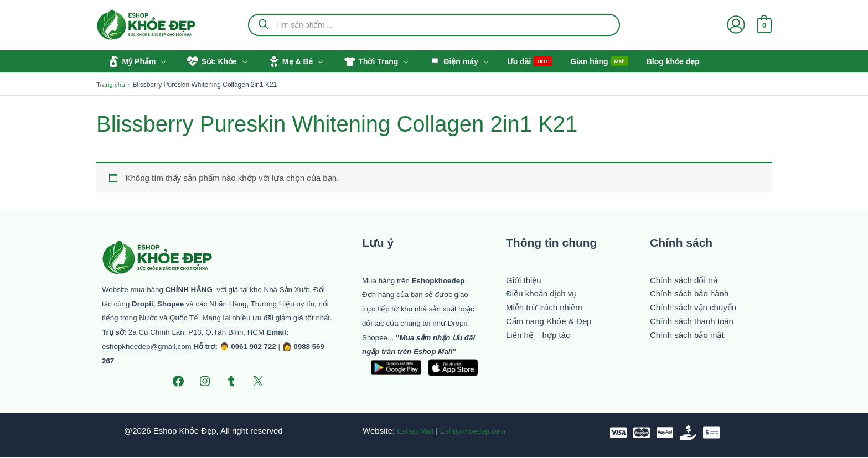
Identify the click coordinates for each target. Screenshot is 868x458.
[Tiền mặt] (688, 433)
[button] (160, 61)
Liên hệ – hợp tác (538, 335)
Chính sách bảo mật (687, 335)
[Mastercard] (642, 433)
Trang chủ (111, 85)
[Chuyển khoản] (711, 433)
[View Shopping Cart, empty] (764, 25)
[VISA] (618, 433)
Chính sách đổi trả (684, 280)
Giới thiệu (524, 280)
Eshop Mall (411, 431)
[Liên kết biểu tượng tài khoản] (736, 25)
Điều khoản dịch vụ (541, 294)
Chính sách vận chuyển (693, 308)
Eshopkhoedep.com (475, 431)
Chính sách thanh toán (692, 322)
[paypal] (665, 433)
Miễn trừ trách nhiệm (544, 308)
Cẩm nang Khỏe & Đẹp (549, 322)
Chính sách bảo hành (689, 294)
